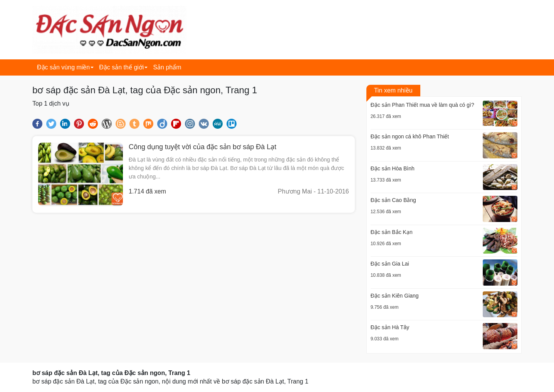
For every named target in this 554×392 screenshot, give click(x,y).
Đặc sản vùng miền (63, 67)
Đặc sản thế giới (121, 67)
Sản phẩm (167, 67)
